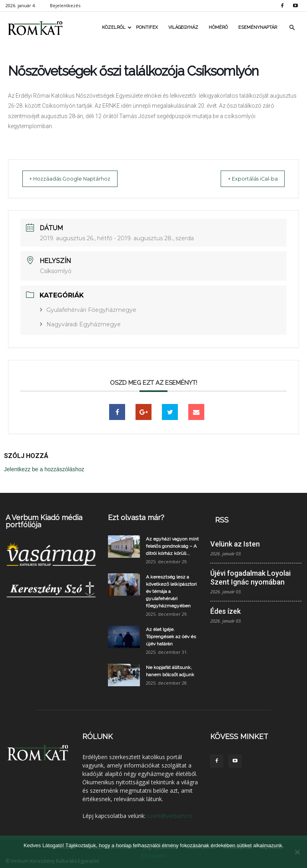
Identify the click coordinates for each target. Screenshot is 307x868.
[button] (292, 28)
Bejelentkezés (65, 5)
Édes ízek (225, 611)
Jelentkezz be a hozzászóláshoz (44, 469)
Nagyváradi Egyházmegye (84, 324)
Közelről (116, 27)
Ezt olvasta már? (136, 517)
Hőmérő (218, 27)
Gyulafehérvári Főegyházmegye (91, 309)
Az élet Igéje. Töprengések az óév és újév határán (171, 636)
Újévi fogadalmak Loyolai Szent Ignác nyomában (250, 577)
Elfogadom (153, 856)
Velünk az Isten (235, 544)
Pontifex (147, 27)
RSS (222, 519)
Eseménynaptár (258, 27)
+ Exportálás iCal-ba (245, 179)
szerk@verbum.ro (170, 815)
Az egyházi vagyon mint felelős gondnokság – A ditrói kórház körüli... (172, 546)
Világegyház (183, 27)
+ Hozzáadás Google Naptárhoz (78, 179)
